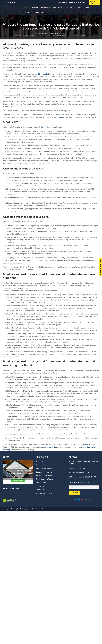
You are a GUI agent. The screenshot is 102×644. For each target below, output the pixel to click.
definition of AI (62, 117)
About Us (39, 461)
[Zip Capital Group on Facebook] (71, 500)
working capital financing (51, 447)
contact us (86, 445)
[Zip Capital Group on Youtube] (82, 500)
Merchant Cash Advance (45, 476)
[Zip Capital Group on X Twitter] (74, 500)
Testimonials (41, 465)
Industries (40, 486)
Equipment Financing (44, 472)
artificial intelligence (45, 127)
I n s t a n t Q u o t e (101, 267)
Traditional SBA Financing (46, 479)
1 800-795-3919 (9, 2)
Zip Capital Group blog (44, 493)
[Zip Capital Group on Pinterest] (85, 500)
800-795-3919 (80, 468)
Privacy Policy (31, 509)
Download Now (18, 480)
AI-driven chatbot (42, 74)
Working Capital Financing (46, 468)
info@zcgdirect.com (82, 473)
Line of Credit (41, 483)
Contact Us (40, 490)
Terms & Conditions (42, 509)
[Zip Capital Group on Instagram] (89, 500)
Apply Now (93, 2)
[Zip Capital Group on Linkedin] (78, 500)
